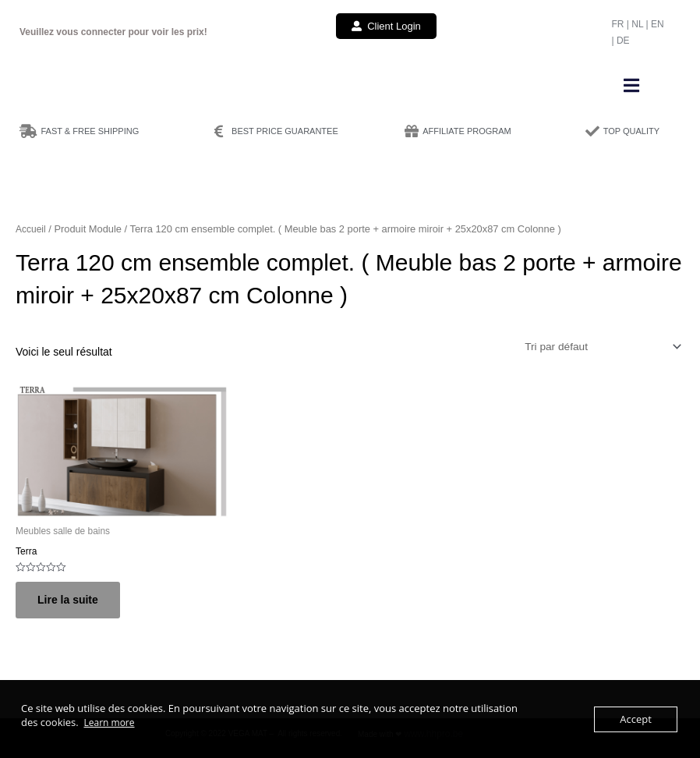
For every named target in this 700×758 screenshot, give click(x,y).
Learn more (109, 723)
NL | (641, 24)
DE (623, 41)
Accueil (31, 229)
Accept (636, 719)
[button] (631, 85)
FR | (621, 24)
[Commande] (602, 347)
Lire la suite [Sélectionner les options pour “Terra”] (68, 600)
